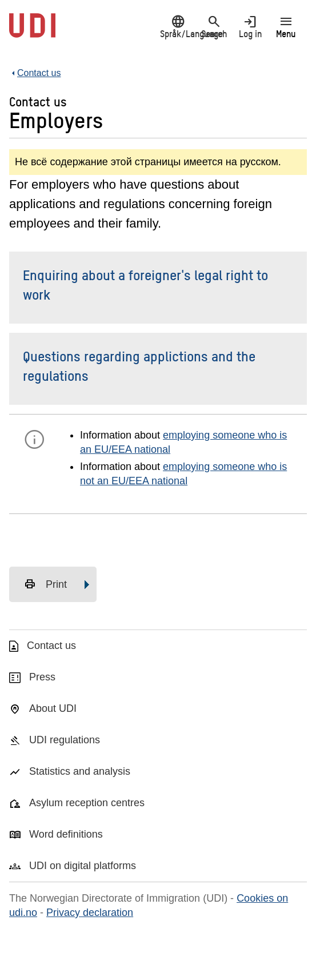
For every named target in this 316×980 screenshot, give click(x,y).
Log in (250, 27)
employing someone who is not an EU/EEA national (183, 474)
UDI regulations (65, 740)
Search (214, 27)
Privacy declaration (90, 913)
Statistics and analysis (80, 771)
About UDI (53, 708)
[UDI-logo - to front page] (32, 31)
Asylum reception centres (87, 803)
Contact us (51, 646)
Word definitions (66, 834)
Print (45, 584)
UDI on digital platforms (83, 866)
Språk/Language (178, 27)
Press (42, 677)
